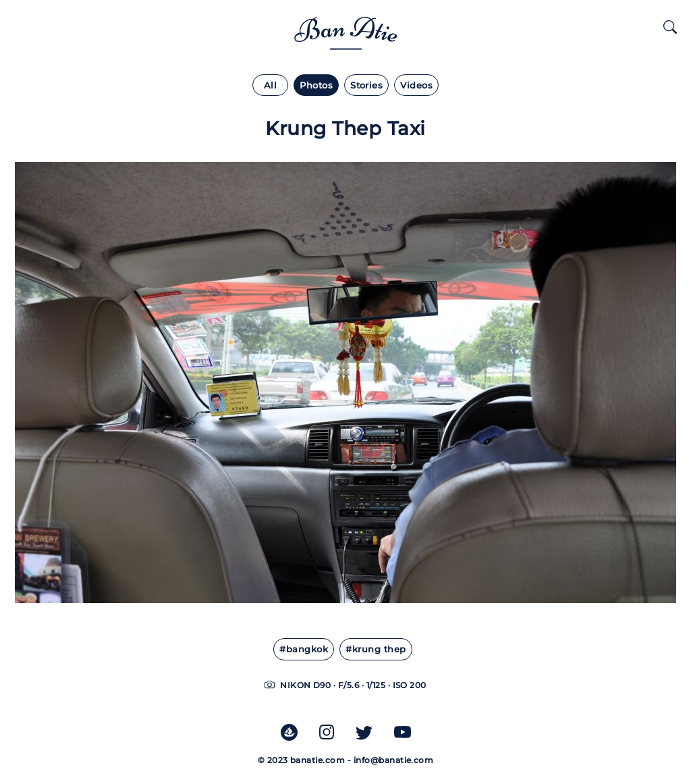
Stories (366, 85)
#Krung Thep (376, 649)
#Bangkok (304, 649)
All (270, 85)
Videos (416, 85)
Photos (316, 85)
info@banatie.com (394, 760)
